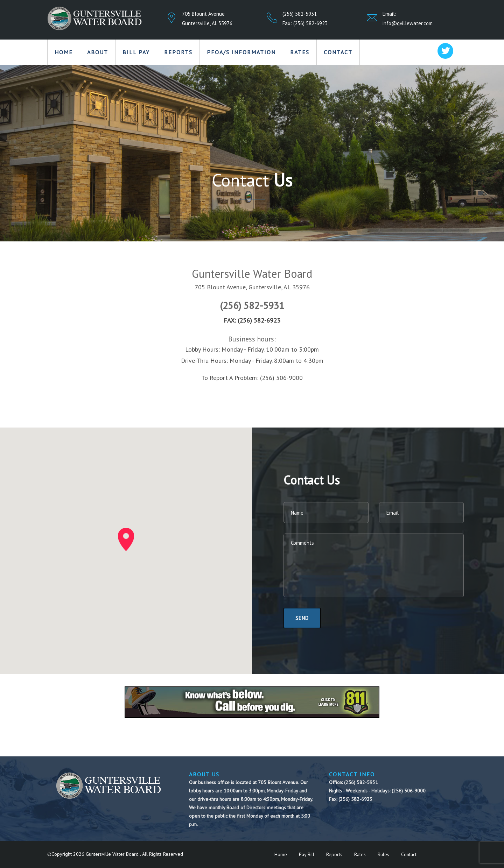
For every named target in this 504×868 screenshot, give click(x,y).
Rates (300, 52)
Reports (178, 52)
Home (64, 52)
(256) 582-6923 (310, 23)
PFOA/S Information (241, 52)
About (98, 52)
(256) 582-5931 (300, 14)
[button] (126, 539)
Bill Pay (136, 52)
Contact (338, 52)
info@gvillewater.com (408, 23)
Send (302, 618)
